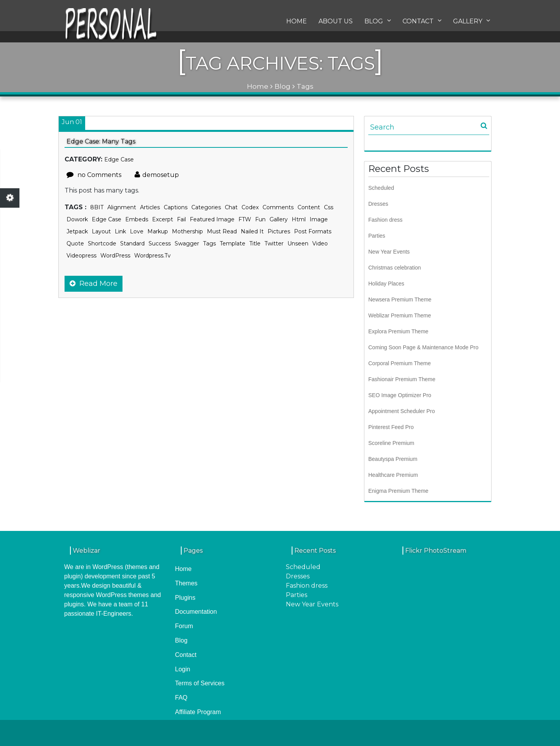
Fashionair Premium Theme (402, 379)
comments (278, 207)
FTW (245, 219)
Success (160, 243)
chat (231, 207)
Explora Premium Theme (398, 331)
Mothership (187, 231)
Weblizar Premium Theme (400, 315)
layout (101, 231)
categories (206, 207)
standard (132, 243)
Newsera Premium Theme (400, 299)
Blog (378, 23)
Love (137, 231)
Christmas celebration (395, 268)
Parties (377, 236)
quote (75, 243)
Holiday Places (386, 284)
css (329, 207)
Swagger (187, 243)
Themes (186, 583)
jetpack (77, 231)
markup (158, 231)
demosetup (157, 175)
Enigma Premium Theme (398, 491)
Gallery (472, 23)
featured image (212, 219)
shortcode (102, 243)
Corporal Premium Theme (400, 363)
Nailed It (252, 231)
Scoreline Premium (391, 443)
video (320, 243)
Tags (209, 243)
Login (183, 669)
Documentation (196, 612)
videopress (81, 256)
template (233, 243)
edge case (107, 219)
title (255, 243)
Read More (94, 284)
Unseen (298, 243)
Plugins (185, 598)
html (299, 219)
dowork (77, 219)
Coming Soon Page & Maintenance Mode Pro (423, 347)
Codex (250, 207)
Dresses (378, 204)
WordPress (115, 256)
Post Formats (313, 231)
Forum (184, 626)
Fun (260, 219)
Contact (422, 23)
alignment (122, 207)
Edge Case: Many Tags (101, 141)
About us (336, 24)
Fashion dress (385, 220)
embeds (137, 219)
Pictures (279, 231)
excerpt (163, 219)
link (120, 231)
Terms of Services (200, 683)
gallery (279, 219)
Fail (181, 219)
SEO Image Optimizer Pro (400, 395)
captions (176, 207)
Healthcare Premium (393, 475)
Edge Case (119, 159)
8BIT (97, 207)
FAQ (181, 698)
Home (297, 24)
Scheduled (381, 188)
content (309, 207)
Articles (150, 207)
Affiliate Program (198, 712)
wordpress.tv (152, 256)
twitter (274, 243)
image (319, 219)
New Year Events (389, 252)
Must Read (222, 231)
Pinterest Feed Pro (391, 427)
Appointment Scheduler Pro (402, 411)
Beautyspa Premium (393, 459)
